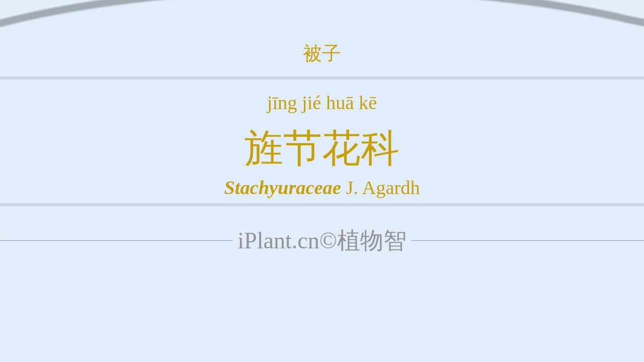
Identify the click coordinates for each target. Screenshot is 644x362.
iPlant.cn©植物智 (322, 241)
